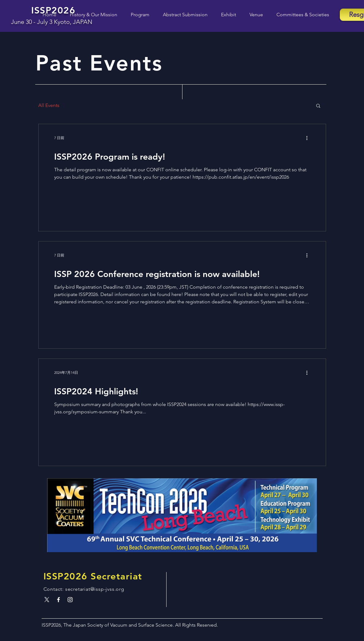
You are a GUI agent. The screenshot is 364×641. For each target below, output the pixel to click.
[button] (136, 15)
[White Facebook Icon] (58, 600)
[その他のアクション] (309, 138)
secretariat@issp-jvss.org (95, 589)
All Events (49, 105)
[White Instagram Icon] (70, 600)
